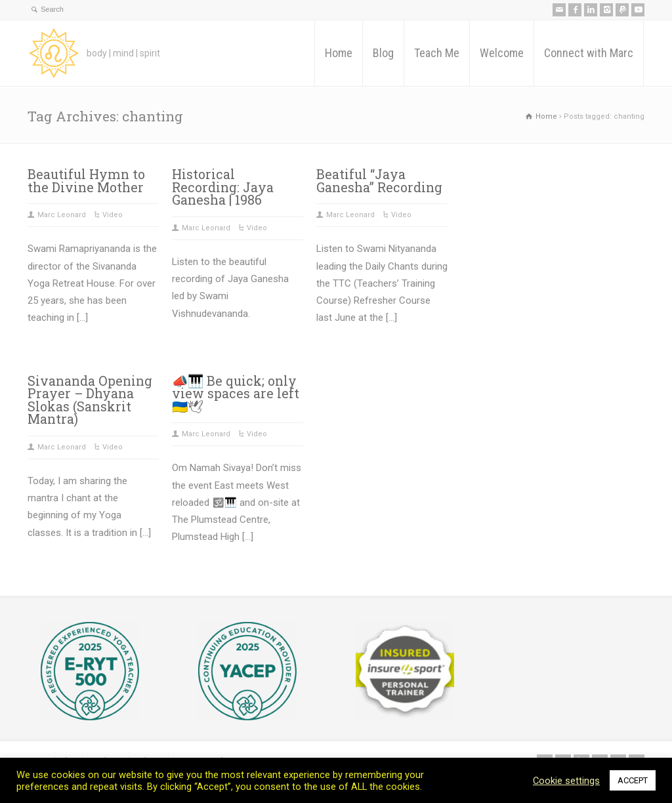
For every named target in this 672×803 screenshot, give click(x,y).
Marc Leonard (62, 215)
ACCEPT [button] (633, 780)
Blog (383, 53)
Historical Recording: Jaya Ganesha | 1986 (223, 187)
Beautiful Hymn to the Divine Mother (86, 181)
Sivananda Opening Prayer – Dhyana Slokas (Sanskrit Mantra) (90, 400)
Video (113, 215)
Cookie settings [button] (566, 781)
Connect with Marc (589, 53)
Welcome (502, 53)
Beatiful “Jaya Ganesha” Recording (379, 181)
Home (339, 53)
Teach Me (437, 53)
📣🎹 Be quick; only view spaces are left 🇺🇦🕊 (236, 394)
